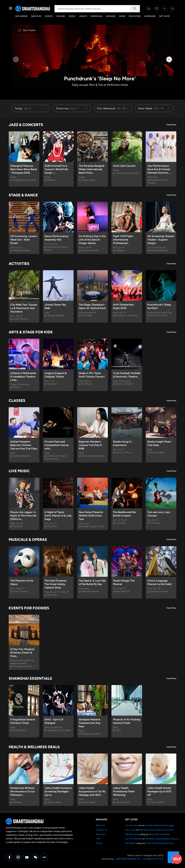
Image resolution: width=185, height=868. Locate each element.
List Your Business (134, 839)
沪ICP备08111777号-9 (153, 859)
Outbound (150, 16)
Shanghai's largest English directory (162, 839)
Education (135, 16)
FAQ (98, 839)
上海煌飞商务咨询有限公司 (127, 859)
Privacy (99, 843)
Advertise (100, 834)
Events (49, 16)
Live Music (19, 471)
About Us (100, 825)
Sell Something (132, 834)
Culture (61, 16)
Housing (111, 16)
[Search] (135, 9)
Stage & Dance (23, 195)
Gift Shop (164, 16)
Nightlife (36, 16)
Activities (19, 264)
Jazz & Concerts (26, 125)
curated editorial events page (159, 825)
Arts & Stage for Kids (31, 332)
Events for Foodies (29, 608)
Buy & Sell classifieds (159, 834)
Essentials (96, 16)
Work (122, 16)
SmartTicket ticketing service (160, 843)
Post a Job (130, 830)
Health (83, 16)
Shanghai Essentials (30, 678)
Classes (17, 401)
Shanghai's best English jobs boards (157, 830)
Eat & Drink (22, 16)
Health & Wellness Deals (34, 747)
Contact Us (101, 830)
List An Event (131, 825)
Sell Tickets (130, 843)
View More (171, 125)
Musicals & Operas (28, 540)
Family (72, 16)
